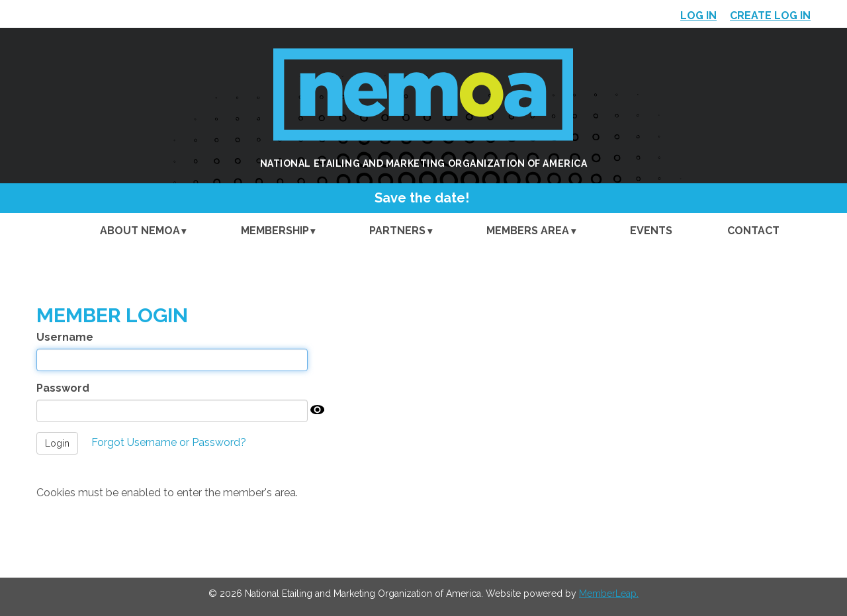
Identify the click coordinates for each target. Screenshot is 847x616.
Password (63, 388)
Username (65, 337)
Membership (275, 231)
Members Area (528, 231)
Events (651, 231)
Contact (753, 231)
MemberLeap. (609, 594)
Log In (698, 16)
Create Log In (770, 16)
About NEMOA (140, 231)
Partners (397, 231)
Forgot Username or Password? (169, 442)
